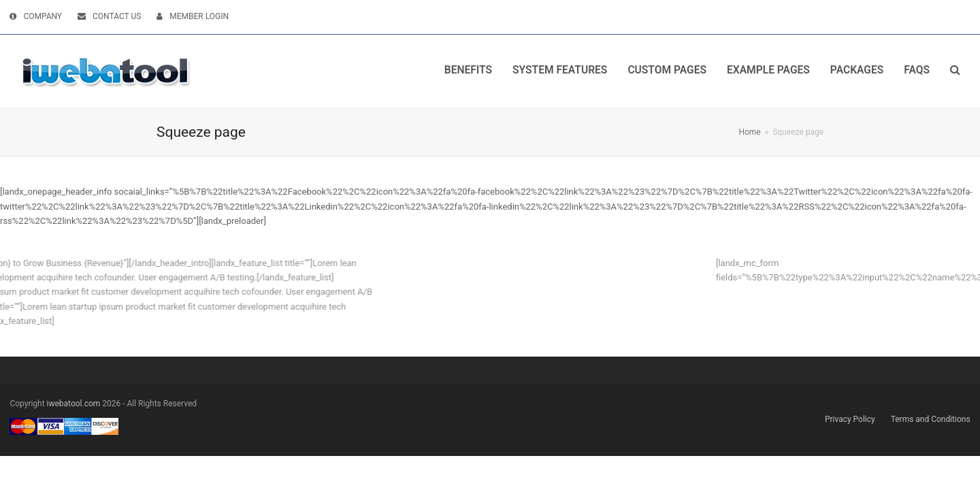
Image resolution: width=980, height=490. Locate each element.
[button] (955, 71)
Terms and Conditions (931, 419)
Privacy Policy (850, 419)
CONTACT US (117, 16)
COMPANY (43, 16)
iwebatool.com (74, 404)
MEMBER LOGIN (199, 16)
